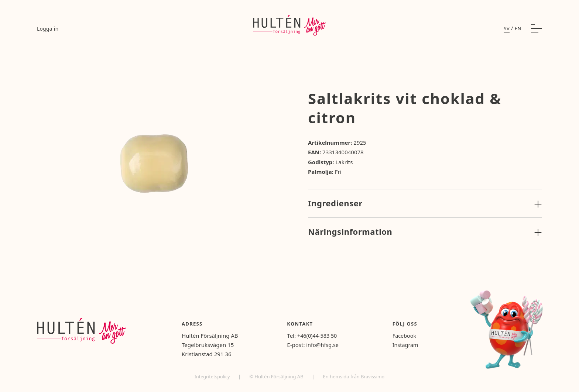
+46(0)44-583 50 (322, 336)
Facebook (407, 336)
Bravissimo (374, 376)
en (518, 30)
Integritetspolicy (212, 376)
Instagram (408, 345)
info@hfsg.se (327, 345)
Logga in (48, 30)
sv (506, 30)
